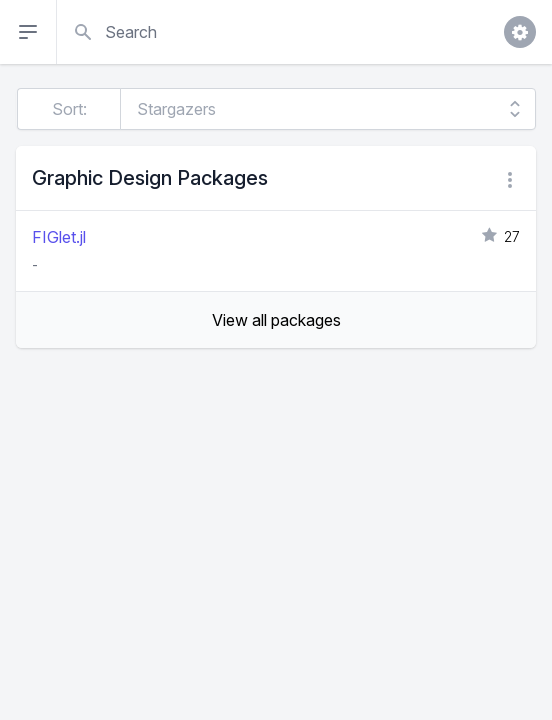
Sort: (69, 109)
